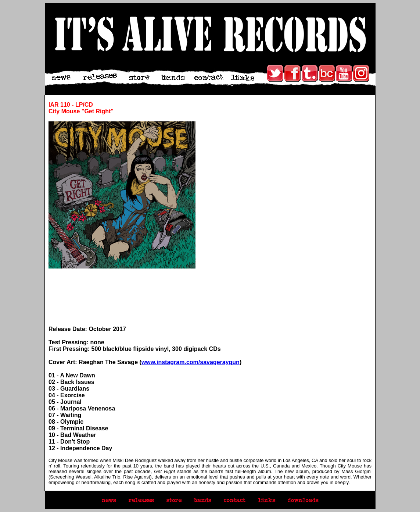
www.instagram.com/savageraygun (191, 362)
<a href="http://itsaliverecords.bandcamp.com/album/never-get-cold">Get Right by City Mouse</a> (122, 297)
